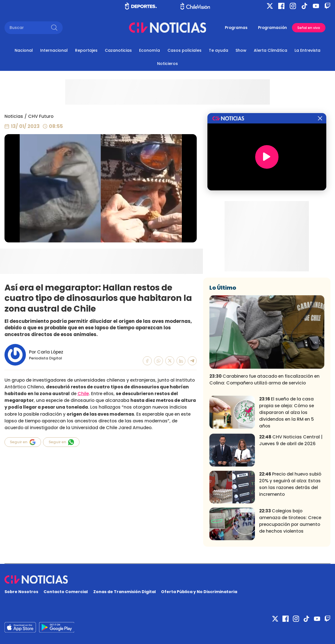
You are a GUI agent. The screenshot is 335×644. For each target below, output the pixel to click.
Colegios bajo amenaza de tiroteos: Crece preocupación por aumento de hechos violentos (290, 521)
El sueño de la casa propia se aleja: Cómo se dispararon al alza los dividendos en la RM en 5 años (287, 412)
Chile (83, 394)
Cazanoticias (118, 50)
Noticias (14, 116)
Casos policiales (185, 50)
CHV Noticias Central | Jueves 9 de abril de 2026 (291, 440)
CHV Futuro (41, 116)
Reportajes (86, 50)
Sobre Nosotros (21, 592)
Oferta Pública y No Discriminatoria (199, 592)
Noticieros (168, 64)
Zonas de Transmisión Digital (125, 592)
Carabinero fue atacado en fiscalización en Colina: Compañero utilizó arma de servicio (264, 380)
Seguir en (23, 442)
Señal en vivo (309, 28)
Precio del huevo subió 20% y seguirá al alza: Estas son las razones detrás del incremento (290, 484)
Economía (150, 50)
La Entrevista (307, 50)
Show (241, 50)
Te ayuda (219, 50)
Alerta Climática (271, 50)
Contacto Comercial (66, 592)
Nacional (24, 50)
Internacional (54, 50)
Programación (272, 28)
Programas (236, 28)
